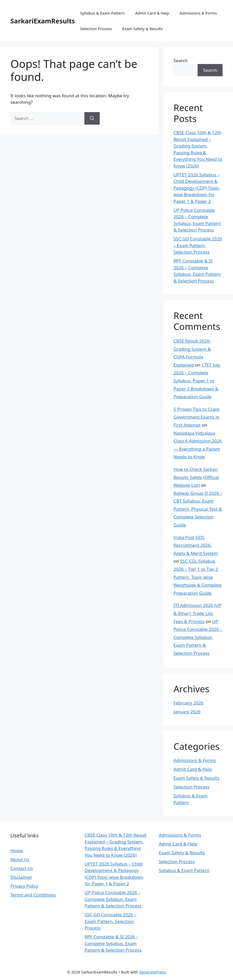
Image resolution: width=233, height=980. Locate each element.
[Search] (92, 118)
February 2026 (189, 703)
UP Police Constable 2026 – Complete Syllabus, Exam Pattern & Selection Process (198, 637)
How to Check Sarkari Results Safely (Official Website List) (196, 477)
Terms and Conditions (33, 895)
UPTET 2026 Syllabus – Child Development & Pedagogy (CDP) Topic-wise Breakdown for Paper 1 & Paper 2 (197, 188)
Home (17, 851)
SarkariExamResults (43, 21)
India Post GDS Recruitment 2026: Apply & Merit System (196, 545)
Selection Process (96, 29)
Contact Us (22, 868)
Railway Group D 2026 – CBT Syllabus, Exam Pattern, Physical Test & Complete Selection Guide (198, 509)
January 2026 (187, 712)
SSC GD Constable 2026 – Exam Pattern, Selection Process (198, 245)
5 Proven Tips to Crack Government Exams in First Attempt (197, 417)
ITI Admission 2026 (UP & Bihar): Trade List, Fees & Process (198, 613)
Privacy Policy (24, 886)
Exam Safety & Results (143, 29)
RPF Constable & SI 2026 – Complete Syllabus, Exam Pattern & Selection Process (113, 943)
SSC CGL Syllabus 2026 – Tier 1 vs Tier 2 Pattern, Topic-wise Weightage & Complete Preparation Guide (198, 577)
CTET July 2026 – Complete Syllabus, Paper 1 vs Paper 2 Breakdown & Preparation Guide (197, 381)
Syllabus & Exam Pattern (102, 13)
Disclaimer (21, 877)
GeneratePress (153, 972)
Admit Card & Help (152, 13)
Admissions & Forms (198, 13)
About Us (20, 859)
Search (181, 60)
